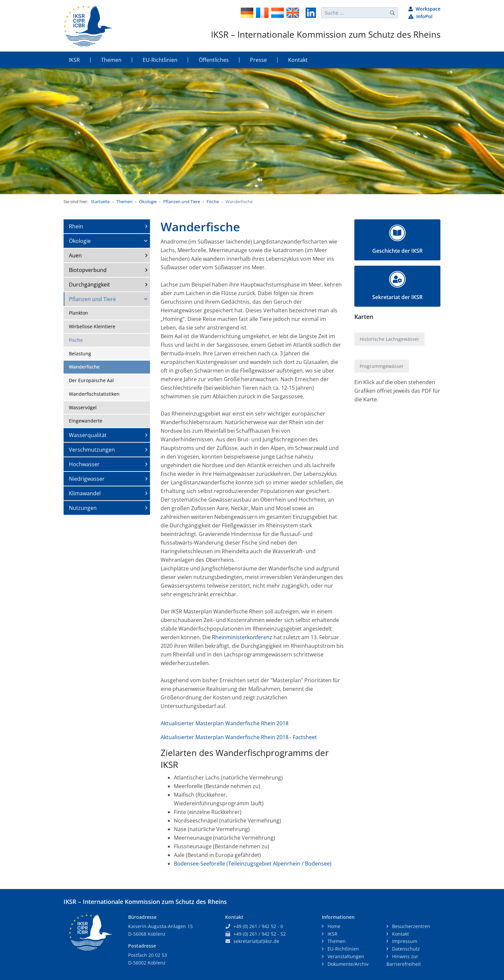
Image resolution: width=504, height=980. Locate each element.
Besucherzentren (410, 926)
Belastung (80, 354)
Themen (124, 201)
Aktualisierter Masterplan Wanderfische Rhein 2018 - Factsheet (239, 737)
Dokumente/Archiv (347, 964)
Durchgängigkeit (89, 285)
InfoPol (420, 16)
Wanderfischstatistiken (94, 394)
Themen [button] (111, 60)
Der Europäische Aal (91, 380)
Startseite (100, 201)
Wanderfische (84, 367)
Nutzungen (83, 508)
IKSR (332, 934)
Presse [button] (258, 60)
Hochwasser (84, 464)
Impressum (404, 941)
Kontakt (400, 934)
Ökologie (148, 201)
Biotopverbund (88, 270)
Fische (213, 201)
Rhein (76, 226)
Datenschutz (405, 949)
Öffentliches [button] (214, 60)
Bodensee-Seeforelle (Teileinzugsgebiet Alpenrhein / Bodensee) (253, 864)
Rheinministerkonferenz (242, 637)
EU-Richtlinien (343, 949)
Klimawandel (85, 493)
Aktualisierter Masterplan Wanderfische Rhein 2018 (225, 723)
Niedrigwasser (87, 479)
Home (333, 926)
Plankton (78, 313)
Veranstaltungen (345, 956)
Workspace (424, 9)
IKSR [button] (74, 60)
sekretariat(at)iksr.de (256, 941)
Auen (75, 255)
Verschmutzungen (92, 450)
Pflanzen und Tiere (182, 201)
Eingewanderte (86, 421)
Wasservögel (83, 407)
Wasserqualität (88, 435)
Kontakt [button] (298, 60)
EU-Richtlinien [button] (160, 60)
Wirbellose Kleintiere (92, 326)
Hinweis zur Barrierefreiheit (404, 960)
